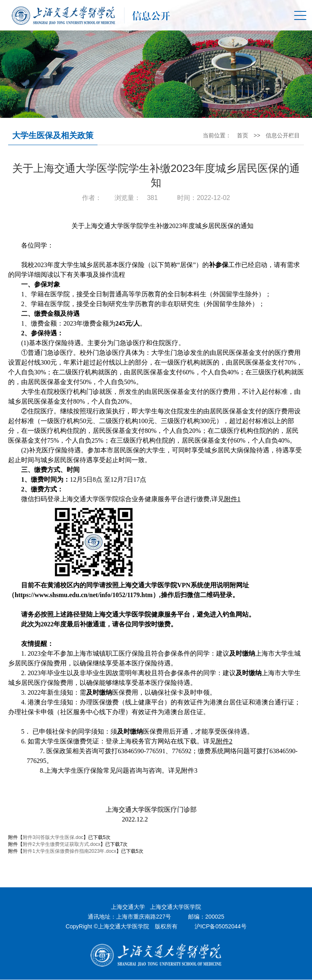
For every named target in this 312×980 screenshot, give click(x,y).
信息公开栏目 (283, 136)
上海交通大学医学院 (175, 907)
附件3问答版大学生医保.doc (53, 838)
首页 (242, 136)
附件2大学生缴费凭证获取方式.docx (62, 845)
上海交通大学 (128, 907)
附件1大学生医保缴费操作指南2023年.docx (69, 852)
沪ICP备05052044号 (221, 927)
